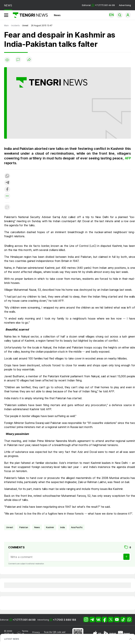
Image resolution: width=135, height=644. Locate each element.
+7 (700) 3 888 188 (65, 620)
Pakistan (24, 527)
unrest (10, 527)
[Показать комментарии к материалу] (7, 207)
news (37, 527)
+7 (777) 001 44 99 (24, 620)
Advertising (125, 5)
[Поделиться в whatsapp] (7, 176)
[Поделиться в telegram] (7, 183)
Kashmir (50, 527)
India (63, 527)
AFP (128, 158)
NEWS (8, 5)
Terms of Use (25, 634)
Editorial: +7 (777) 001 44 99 (98, 5)
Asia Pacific (77, 527)
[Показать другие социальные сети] (7, 196)
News (57, 15)
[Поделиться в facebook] (7, 189)
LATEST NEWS (12, 639)
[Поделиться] (29, 60)
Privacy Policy (36, 634)
